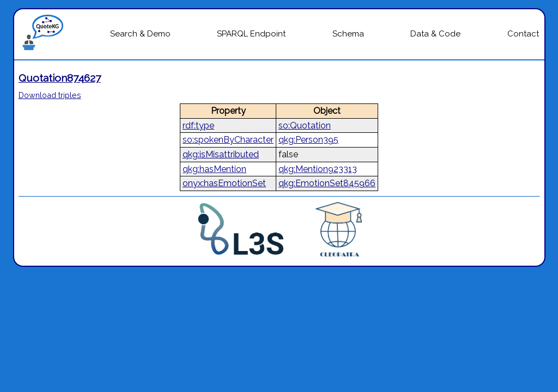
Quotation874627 (60, 78)
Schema (348, 34)
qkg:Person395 (308, 140)
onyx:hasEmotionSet (224, 183)
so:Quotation (305, 125)
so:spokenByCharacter (228, 140)
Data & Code (435, 34)
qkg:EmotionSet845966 (327, 183)
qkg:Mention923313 (318, 169)
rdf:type (198, 125)
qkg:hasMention (214, 169)
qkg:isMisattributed (221, 154)
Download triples (50, 95)
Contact (523, 34)
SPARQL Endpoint (251, 34)
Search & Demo (140, 34)
